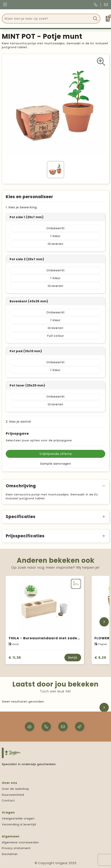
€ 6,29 (100, 658)
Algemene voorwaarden (20, 842)
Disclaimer (10, 854)
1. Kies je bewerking (21, 207)
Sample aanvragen (55, 464)
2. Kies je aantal (18, 422)
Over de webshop (15, 789)
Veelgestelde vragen (18, 818)
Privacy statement (16, 848)
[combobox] (47, 19)
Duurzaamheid (13, 795)
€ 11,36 (15, 658)
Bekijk (73, 658)
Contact (8, 800)
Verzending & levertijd (19, 824)
